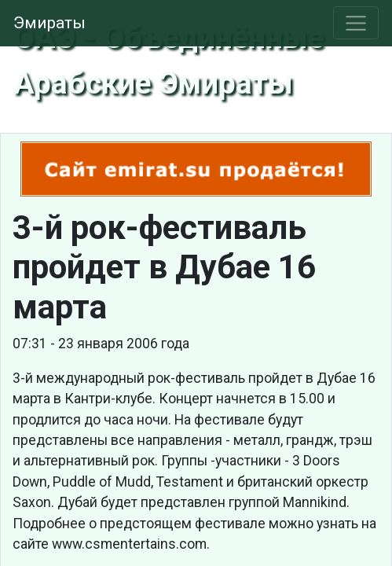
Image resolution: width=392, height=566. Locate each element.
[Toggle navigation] (356, 23)
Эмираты (49, 23)
